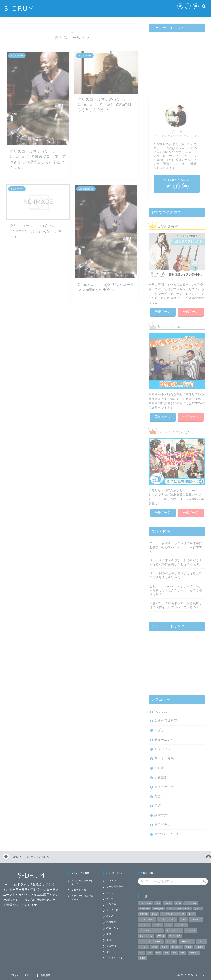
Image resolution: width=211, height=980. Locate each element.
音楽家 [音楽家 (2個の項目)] (142, 958)
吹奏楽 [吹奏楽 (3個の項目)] (188, 947)
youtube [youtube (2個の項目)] (198, 909)
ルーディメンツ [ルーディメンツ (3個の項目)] (187, 941)
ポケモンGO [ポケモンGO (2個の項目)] (191, 930)
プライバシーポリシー (22, 975)
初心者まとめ (79, 890)
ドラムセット (164, 748)
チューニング (164, 739)
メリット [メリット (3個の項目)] (161, 936)
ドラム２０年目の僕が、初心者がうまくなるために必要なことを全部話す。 (176, 561)
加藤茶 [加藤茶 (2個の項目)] (165, 947)
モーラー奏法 (164, 758)
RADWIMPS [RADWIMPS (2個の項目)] (145, 909)
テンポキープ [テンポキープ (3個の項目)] (196, 919)
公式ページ (191, 311)
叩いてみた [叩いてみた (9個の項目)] (176, 947)
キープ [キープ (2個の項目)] (191, 914)
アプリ (159, 729)
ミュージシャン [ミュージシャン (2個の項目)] (146, 936)
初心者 (159, 767)
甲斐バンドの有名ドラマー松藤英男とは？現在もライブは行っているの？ (176, 604)
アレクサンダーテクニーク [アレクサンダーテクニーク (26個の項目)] (173, 914)
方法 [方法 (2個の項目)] (166, 953)
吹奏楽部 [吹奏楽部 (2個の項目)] (199, 947)
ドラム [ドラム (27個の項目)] (168, 925)
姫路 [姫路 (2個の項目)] (142, 953)
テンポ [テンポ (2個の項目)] (183, 919)
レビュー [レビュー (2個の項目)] (143, 947)
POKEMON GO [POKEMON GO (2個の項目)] (191, 903)
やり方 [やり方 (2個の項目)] (154, 914)
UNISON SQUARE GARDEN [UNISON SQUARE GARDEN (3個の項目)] (179, 909)
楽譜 (158, 795)
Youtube (161, 711)
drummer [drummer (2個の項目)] (168, 903)
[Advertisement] (177, 60)
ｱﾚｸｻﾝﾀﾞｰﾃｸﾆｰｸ (166, 833)
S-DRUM (19, 8)
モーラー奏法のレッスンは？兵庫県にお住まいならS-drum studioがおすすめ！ (176, 546)
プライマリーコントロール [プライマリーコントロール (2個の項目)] (151, 930)
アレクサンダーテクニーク (82, 882)
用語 (158, 805)
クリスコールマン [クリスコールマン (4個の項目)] (147, 919)
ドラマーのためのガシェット (82, 897)
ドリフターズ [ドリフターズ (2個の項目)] (181, 925)
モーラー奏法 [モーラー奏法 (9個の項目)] (175, 936)
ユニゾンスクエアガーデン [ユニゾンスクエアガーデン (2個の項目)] (151, 941)
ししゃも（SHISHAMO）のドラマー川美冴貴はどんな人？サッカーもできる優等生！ (176, 589)
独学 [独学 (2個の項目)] (175, 953)
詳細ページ (163, 311)
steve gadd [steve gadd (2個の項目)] (159, 909)
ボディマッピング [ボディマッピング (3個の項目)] (174, 930)
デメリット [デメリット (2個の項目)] (144, 925)
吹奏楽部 (161, 776)
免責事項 (46, 975)
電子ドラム (163, 824)
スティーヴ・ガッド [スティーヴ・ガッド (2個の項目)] (167, 919)
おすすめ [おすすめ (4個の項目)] (143, 914)
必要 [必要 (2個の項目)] (158, 953)
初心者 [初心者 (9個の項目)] (154, 947)
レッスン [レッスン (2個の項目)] (202, 941)
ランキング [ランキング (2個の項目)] (171, 941)
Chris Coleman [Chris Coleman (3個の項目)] (145, 903)
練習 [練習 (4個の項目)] (183, 953)
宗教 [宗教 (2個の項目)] (150, 953)
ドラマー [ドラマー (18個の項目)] (157, 925)
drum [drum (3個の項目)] (158, 903)
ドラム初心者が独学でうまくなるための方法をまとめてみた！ (176, 574)
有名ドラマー (164, 786)
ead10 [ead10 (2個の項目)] (178, 903)
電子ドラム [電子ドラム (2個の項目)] (194, 953)
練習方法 (161, 814)
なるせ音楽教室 (166, 720)
